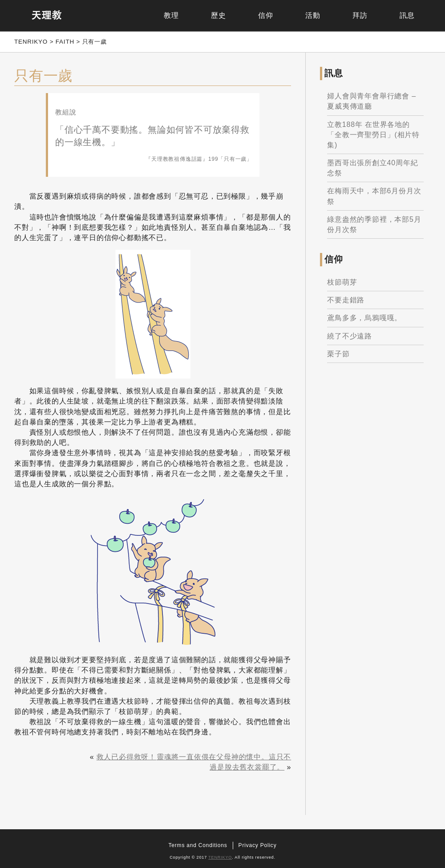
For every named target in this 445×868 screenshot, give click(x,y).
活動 (313, 15)
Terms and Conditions (198, 845)
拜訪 (360, 15)
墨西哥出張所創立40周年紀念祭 (372, 168)
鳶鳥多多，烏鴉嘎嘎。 (364, 318)
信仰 (266, 15)
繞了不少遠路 (350, 336)
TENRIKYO (220, 857)
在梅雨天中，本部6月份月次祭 (374, 196)
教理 (171, 15)
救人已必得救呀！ (126, 757)
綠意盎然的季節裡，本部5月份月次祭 (374, 224)
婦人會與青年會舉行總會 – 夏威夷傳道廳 (372, 101)
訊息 (407, 15)
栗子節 (338, 354)
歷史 (218, 15)
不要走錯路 (346, 300)
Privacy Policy (258, 845)
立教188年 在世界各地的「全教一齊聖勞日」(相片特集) (373, 135)
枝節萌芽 (342, 282)
